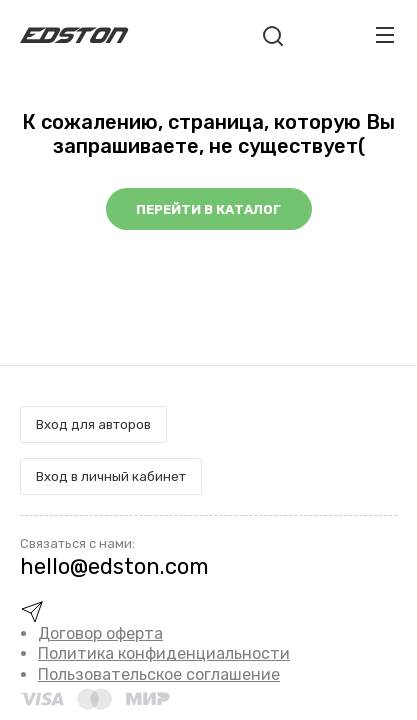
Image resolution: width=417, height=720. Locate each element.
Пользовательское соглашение (159, 674)
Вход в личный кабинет (111, 476)
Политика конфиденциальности (164, 653)
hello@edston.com (114, 566)
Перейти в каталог (208, 209)
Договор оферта (100, 633)
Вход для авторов (93, 424)
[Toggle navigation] (385, 35)
